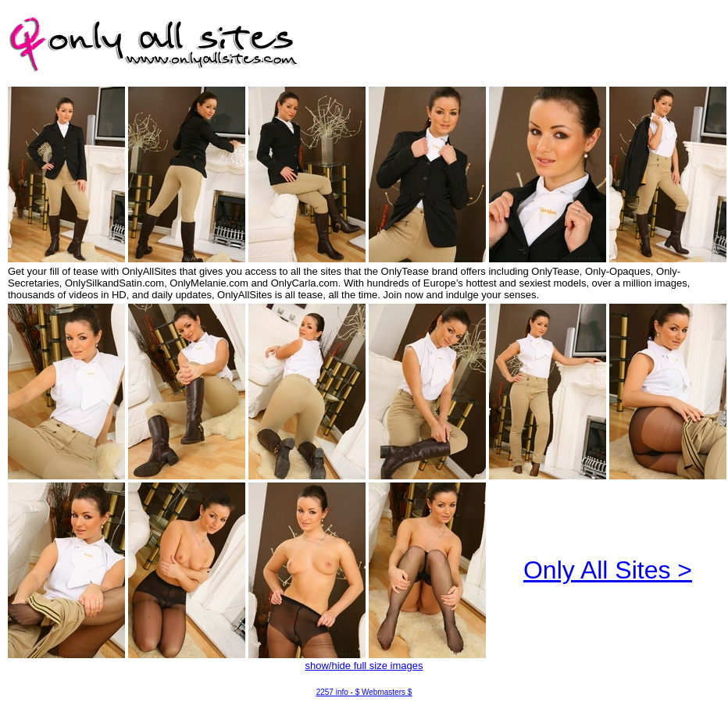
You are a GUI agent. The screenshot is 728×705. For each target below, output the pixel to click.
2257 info (332, 692)
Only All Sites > (608, 570)
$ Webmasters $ (384, 692)
